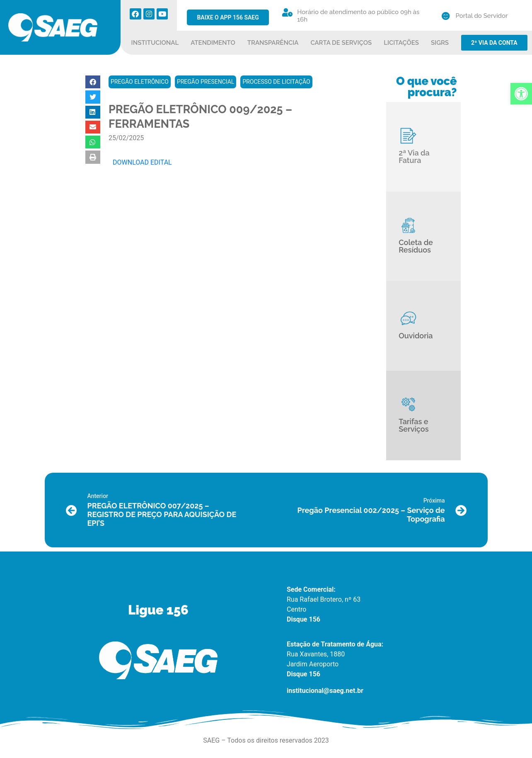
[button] (93, 82)
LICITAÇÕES (401, 43)
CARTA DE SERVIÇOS (341, 43)
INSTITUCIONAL (155, 43)
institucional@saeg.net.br (325, 691)
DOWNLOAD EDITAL (142, 162)
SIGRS (440, 43)
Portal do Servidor (482, 16)
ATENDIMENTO (213, 43)
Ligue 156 (158, 610)
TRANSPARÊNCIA (273, 43)
